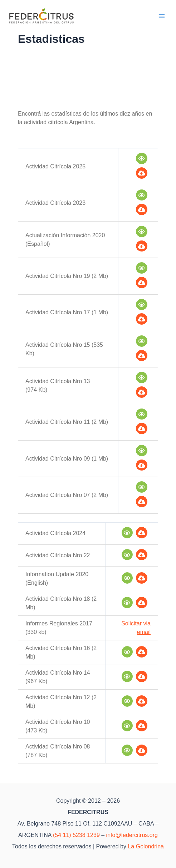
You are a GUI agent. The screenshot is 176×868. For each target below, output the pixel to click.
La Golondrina (146, 846)
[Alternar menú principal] (162, 16)
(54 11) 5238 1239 (76, 835)
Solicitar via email (136, 628)
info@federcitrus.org (132, 835)
